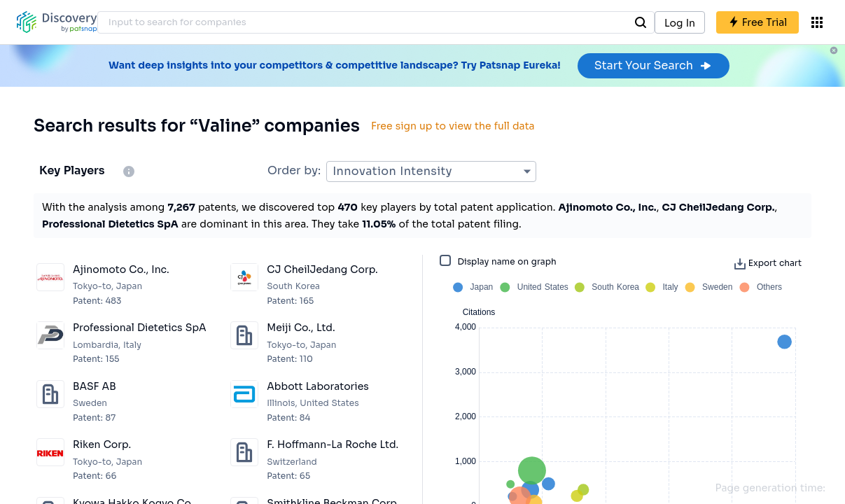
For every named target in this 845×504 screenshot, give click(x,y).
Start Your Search (654, 65)
